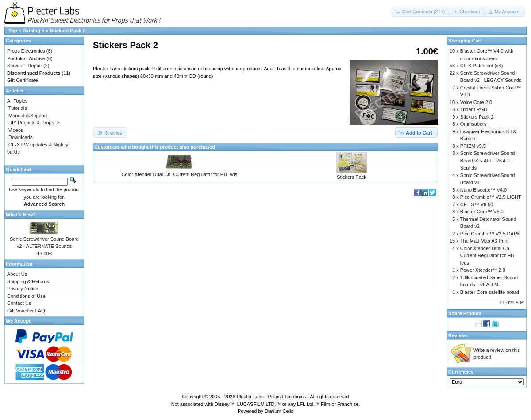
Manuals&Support (28, 116)
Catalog (31, 31)
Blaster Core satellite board (490, 292)
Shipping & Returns (28, 281)
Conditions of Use (26, 296)
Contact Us (19, 303)
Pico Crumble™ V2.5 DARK (490, 234)
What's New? (21, 215)
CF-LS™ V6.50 (477, 204)
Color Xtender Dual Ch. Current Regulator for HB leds (180, 174)
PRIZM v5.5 (473, 146)
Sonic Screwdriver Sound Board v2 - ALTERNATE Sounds (488, 160)
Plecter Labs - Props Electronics (271, 397)
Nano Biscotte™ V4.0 (483, 190)
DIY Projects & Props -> (34, 123)
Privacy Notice (23, 289)
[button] (421, 12)
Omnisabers (473, 124)
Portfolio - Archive (26, 58)
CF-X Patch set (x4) (482, 66)
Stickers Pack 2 (67, 31)
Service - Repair (25, 66)
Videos (16, 130)
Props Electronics (26, 51)
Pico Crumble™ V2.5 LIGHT (491, 197)
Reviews (458, 335)
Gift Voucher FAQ (26, 311)
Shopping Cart (465, 41)
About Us (17, 274)
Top (13, 31)
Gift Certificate (23, 80)
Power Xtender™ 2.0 (483, 270)
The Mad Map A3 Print (484, 241)
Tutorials (18, 108)
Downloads (20, 137)
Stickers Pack (352, 177)
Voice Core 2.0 (476, 102)
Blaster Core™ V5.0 (482, 212)
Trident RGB (474, 109)
